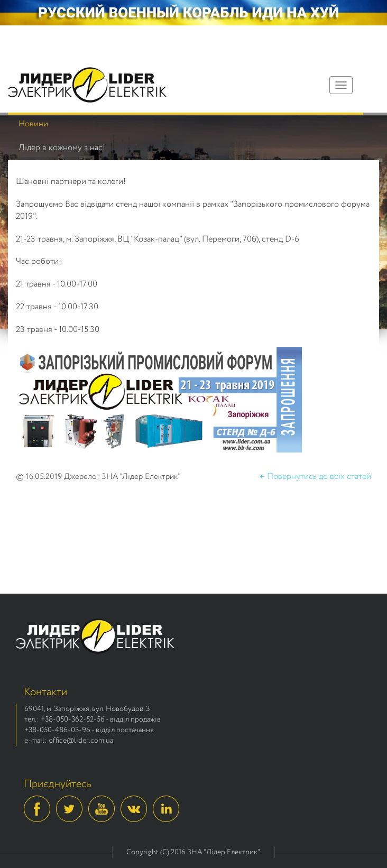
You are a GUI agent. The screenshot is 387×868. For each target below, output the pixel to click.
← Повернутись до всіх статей (315, 477)
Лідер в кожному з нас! (62, 148)
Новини (33, 124)
